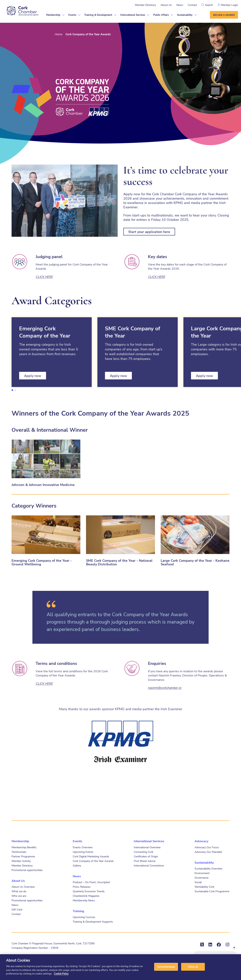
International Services (133, 15)
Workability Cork (204, 887)
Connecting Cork (144, 852)
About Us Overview (23, 887)
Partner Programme (23, 856)
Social (198, 882)
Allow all (193, 967)
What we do (19, 891)
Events (72, 15)
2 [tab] (15, 390)
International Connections (149, 865)
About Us (166, 5)
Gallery (77, 865)
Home (59, 34)
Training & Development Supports (93, 922)
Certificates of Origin (146, 856)
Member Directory (145, 5)
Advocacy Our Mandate (208, 852)
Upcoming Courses (84, 917)
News (180, 5)
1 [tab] (12, 390)
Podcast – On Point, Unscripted (91, 882)
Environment (202, 873)
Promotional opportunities (27, 870)
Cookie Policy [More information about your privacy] (61, 974)
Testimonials (19, 852)
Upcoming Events (83, 852)
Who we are (19, 896)
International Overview (147, 847)
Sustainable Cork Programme (212, 891)
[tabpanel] (52, 367)
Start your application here (149, 232)
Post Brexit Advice (145, 861)
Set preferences (166, 967)
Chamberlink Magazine (86, 896)
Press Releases (82, 887)
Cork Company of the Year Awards (93, 861)
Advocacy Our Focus (207, 847)
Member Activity (21, 861)
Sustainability (185, 15)
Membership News (84, 900)
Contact (192, 5)
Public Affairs (161, 15)
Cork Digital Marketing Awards (91, 856)
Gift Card (17, 909)
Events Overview (83, 847)
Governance (201, 878)
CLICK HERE (44, 291)
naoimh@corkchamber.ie (165, 702)
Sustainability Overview (209, 868)
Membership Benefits (24, 847)
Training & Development (98, 15)
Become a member (224, 15)
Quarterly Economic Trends (89, 891)
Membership (53, 15)
